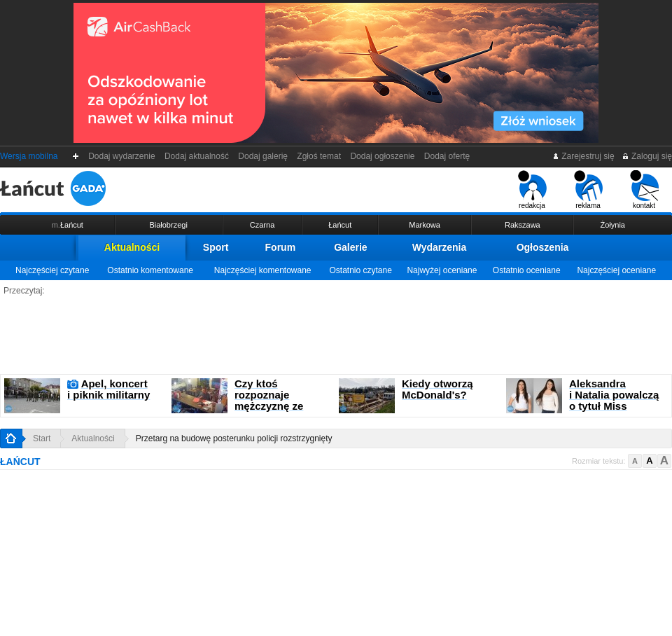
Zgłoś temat (319, 156)
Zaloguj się (647, 156)
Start (42, 438)
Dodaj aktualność (196, 156)
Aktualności (132, 247)
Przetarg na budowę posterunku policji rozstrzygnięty (234, 438)
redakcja (532, 190)
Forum (281, 247)
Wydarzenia (440, 247)
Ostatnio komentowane (150, 270)
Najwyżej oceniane (442, 270)
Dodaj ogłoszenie (383, 156)
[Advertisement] (336, 336)
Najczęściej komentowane (263, 270)
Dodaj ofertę (447, 156)
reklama (588, 190)
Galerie (350, 247)
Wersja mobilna (29, 156)
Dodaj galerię (263, 156)
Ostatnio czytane (360, 270)
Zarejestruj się (583, 156)
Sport (216, 247)
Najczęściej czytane (52, 270)
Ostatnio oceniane (527, 270)
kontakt (644, 190)
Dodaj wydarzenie (122, 156)
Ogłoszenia (543, 247)
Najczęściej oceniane (616, 270)
